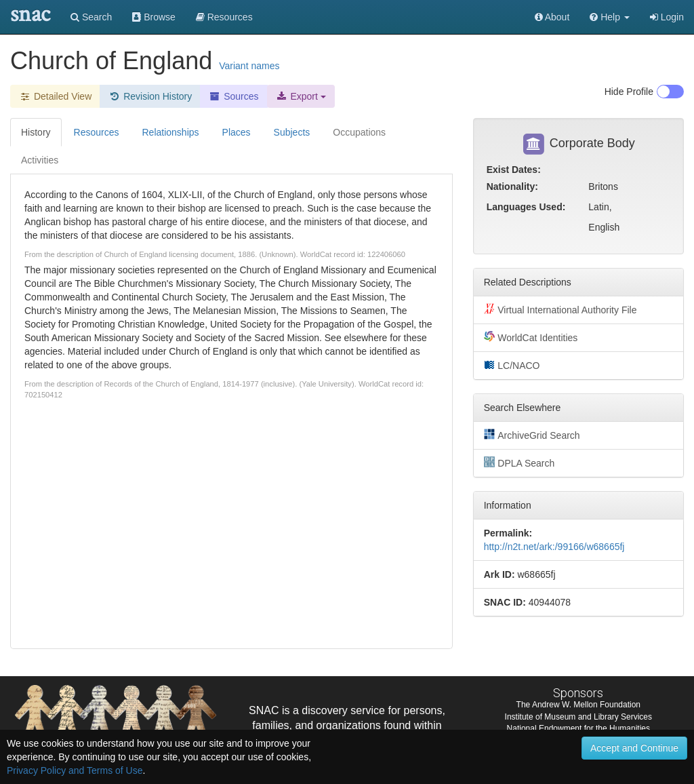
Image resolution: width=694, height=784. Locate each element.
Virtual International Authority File (560, 309)
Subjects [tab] (292, 132)
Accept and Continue (634, 748)
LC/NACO (512, 365)
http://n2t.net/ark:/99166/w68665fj (554, 547)
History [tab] (36, 132)
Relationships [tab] (170, 132)
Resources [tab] (97, 132)
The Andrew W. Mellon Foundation (578, 705)
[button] (610, 17)
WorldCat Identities (531, 337)
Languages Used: (526, 207)
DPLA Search (519, 463)
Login (667, 17)
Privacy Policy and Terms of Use (75, 770)
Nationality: (512, 187)
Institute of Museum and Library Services (578, 717)
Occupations (359, 132)
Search (91, 17)
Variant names (249, 66)
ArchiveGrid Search (532, 435)
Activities (40, 160)
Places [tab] (237, 132)
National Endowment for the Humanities (578, 728)
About (552, 17)
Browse (154, 17)
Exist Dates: (514, 170)
